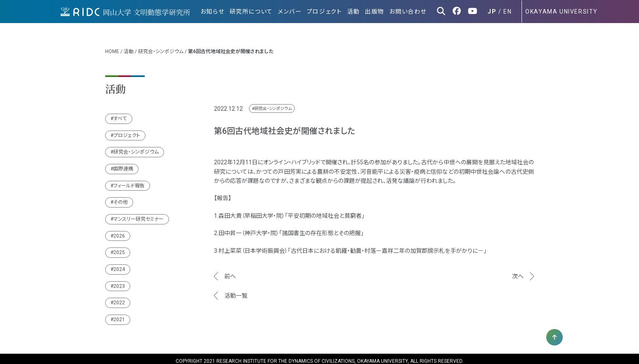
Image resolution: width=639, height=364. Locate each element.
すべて (120, 114)
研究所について (256, 12)
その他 (121, 197)
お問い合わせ (409, 12)
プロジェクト (328, 12)
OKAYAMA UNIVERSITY (561, 12)
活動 (356, 12)
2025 (119, 247)
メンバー (294, 12)
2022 (119, 298)
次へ (518, 271)
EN (507, 12)
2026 (119, 231)
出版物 (376, 12)
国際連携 (123, 164)
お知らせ (218, 12)
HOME (112, 47)
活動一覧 (236, 291)
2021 (119, 315)
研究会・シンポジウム (161, 47)
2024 (119, 264)
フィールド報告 (129, 181)
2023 (119, 281)
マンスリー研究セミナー (139, 214)
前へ (230, 271)
